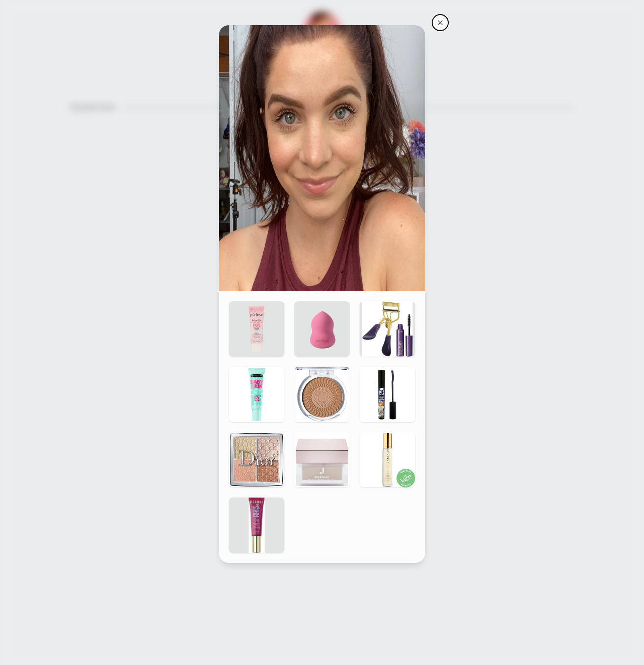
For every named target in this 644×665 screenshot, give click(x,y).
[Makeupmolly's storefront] (440, 23)
